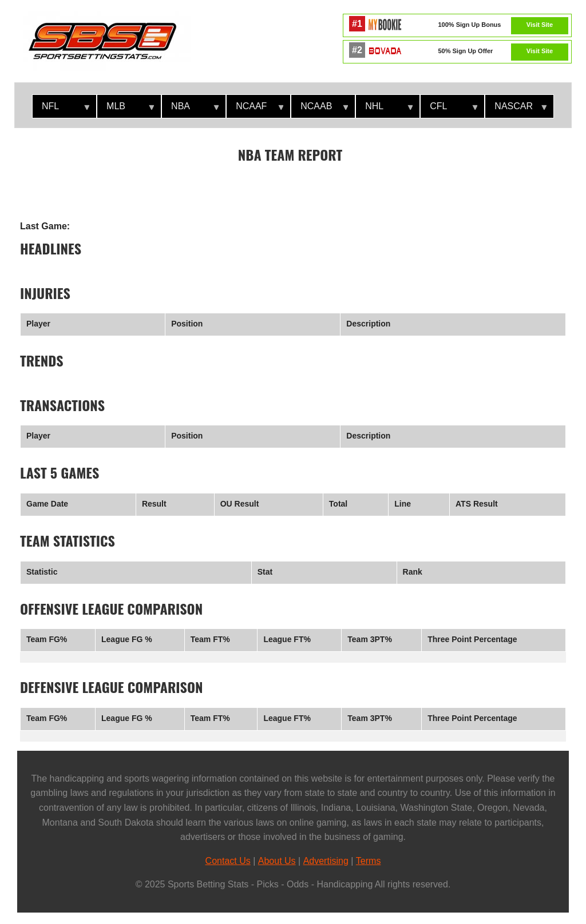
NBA (190, 109)
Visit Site (540, 25)
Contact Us (228, 861)
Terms (369, 861)
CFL (449, 109)
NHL (384, 109)
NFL (61, 109)
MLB (126, 109)
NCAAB (320, 109)
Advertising (326, 861)
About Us (277, 861)
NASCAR (516, 109)
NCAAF (255, 109)
